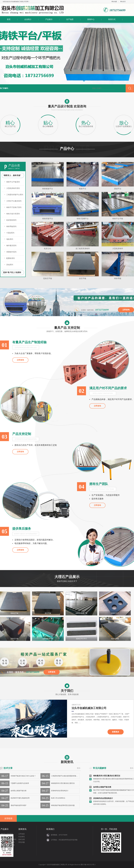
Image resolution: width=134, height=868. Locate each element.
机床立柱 (48, 249)
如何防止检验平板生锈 (19, 791)
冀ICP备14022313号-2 (88, 865)
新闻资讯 (67, 759)
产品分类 (14, 165)
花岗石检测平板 (48, 639)
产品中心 (67, 149)
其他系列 (10, 265)
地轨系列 (10, 239)
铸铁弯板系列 (11, 226)
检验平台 (83, 189)
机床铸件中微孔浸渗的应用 (20, 798)
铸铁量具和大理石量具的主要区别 (63, 783)
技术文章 (8, 768)
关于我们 (67, 690)
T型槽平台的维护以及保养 (20, 783)
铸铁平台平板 (118, 219)
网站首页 (123, 2)
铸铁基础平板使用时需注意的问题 (63, 805)
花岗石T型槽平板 (81, 613)
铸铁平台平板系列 (13, 182)
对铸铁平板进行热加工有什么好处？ (23, 776)
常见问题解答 (100, 768)
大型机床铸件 (118, 249)
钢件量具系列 (11, 246)
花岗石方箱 (14, 639)
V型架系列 (10, 233)
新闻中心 (91, 19)
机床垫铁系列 (11, 220)
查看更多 (116, 732)
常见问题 (22, 842)
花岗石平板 (48, 278)
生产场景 (70, 19)
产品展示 (49, 19)
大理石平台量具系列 (14, 201)
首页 (9, 19)
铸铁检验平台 (48, 189)
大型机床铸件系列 (13, 188)
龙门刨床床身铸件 (83, 249)
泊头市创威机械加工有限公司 (17, 2)
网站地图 (114, 2)
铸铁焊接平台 (48, 219)
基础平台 (118, 189)
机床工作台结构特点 (58, 798)
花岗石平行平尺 (81, 639)
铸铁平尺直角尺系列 (14, 207)
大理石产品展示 (67, 579)
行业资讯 (22, 837)
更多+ (79, 768)
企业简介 (28, 19)
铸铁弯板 (118, 278)
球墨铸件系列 (11, 252)
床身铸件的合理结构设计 (60, 791)
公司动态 (22, 834)
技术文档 (22, 839)
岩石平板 (83, 278)
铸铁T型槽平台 (83, 219)
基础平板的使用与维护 (19, 805)
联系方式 (112, 19)
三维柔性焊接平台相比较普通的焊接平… (65, 776)
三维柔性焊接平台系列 (15, 195)
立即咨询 (126, 310)
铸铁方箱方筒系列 (13, 214)
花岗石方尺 (115, 613)
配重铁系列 (11, 258)
